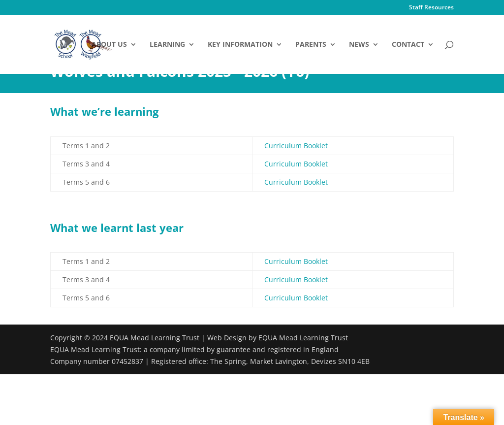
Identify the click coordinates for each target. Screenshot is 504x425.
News (359, 45)
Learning (167, 45)
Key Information (240, 45)
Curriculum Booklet (296, 146)
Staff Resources (431, 8)
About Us (109, 45)
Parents (311, 45)
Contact (408, 45)
